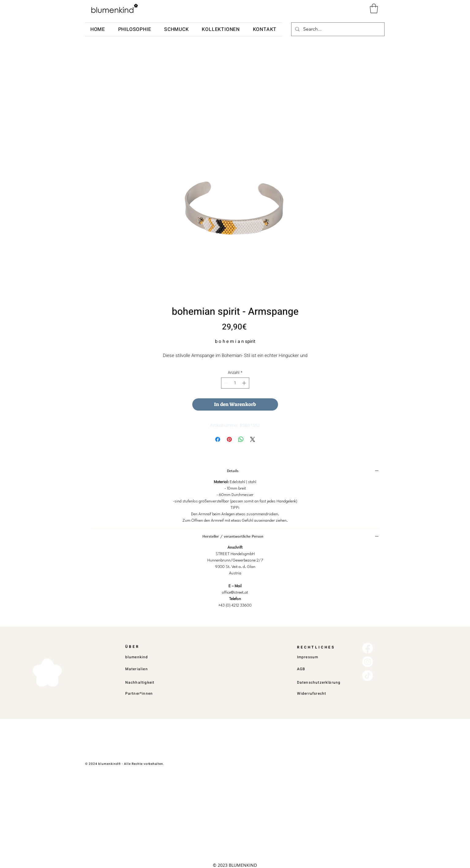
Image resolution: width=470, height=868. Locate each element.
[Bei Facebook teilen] (218, 439)
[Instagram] (368, 662)
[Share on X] (253, 439)
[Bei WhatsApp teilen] (241, 439)
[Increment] (245, 383)
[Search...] (337, 29)
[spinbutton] (235, 383)
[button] (374, 8)
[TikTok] (368, 676)
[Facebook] (368, 648)
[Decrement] (226, 383)
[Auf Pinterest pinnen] (229, 439)
